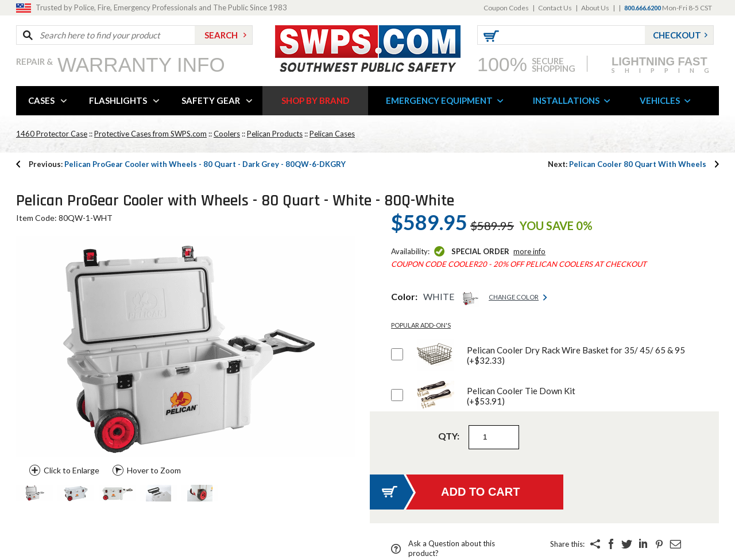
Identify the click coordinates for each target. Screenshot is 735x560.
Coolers (227, 134)
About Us (595, 8)
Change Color (514, 297)
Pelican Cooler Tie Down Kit (521, 396)
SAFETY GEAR (211, 100)
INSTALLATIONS (566, 100)
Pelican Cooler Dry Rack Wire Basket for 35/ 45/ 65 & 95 (576, 355)
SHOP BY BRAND (315, 100)
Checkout (677, 35)
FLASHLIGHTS (118, 100)
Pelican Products (275, 134)
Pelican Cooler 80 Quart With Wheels (627, 164)
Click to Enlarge (71, 470)
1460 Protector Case (52, 134)
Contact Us (555, 8)
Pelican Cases (332, 134)
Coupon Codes (506, 8)
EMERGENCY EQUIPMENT (439, 100)
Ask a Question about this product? (452, 548)
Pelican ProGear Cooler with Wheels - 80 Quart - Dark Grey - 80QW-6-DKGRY (187, 164)
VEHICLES (660, 100)
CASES (41, 100)
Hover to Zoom (154, 470)
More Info (529, 251)
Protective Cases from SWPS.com (150, 134)
